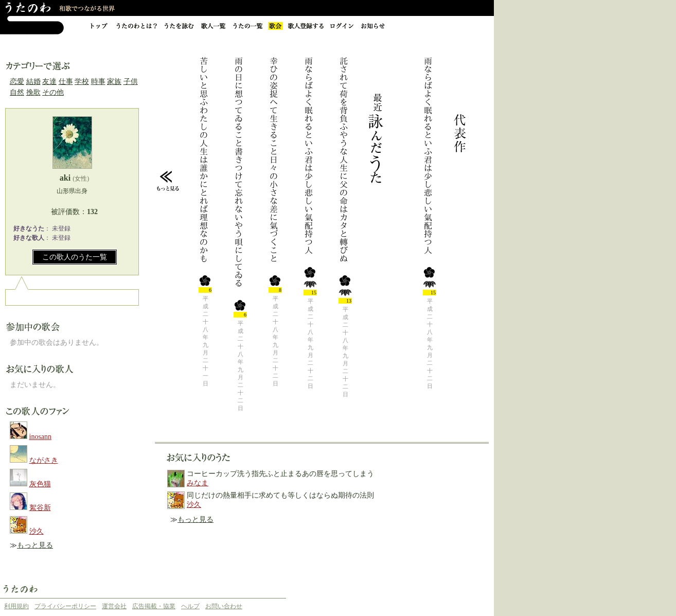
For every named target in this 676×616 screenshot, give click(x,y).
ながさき (44, 460)
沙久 (37, 531)
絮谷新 (40, 508)
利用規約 (16, 606)
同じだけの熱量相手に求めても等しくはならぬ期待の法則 (280, 495)
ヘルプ (190, 606)
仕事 (66, 82)
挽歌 (33, 92)
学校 (82, 82)
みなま (198, 483)
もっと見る (35, 545)
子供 (131, 82)
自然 (17, 92)
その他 (53, 92)
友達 (49, 82)
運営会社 (114, 606)
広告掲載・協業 (154, 606)
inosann (41, 437)
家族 (114, 82)
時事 (98, 82)
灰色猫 (40, 484)
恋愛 (17, 82)
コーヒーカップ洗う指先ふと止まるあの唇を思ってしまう (280, 474)
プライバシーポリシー (65, 606)
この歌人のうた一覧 (75, 257)
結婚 (33, 82)
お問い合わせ (224, 606)
